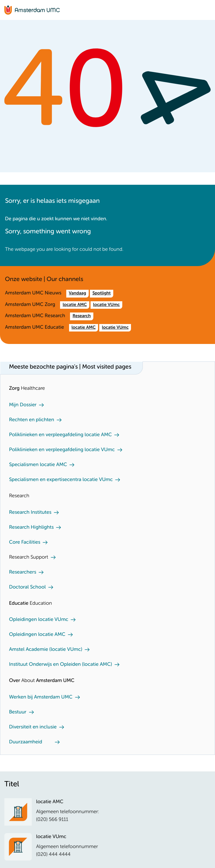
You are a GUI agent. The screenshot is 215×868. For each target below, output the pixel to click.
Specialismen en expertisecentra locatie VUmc (61, 480)
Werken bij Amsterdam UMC (41, 697)
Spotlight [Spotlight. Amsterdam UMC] (102, 293)
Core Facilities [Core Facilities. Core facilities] (25, 542)
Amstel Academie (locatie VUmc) (46, 650)
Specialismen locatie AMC (38, 465)
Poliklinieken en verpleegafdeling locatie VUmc (62, 450)
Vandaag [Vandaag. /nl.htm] (77, 293)
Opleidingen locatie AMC (37, 635)
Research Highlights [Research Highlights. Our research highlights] (31, 527)
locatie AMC (75, 305)
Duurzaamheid (26, 742)
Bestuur (18, 712)
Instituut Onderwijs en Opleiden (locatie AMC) (61, 665)
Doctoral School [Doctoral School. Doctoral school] (27, 587)
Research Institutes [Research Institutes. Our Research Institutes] (30, 513)
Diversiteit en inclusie (33, 727)
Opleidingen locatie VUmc (39, 620)
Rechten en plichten (32, 420)
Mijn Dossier (23, 405)
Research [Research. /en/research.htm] (82, 316)
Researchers (23, 572)
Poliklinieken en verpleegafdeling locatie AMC (60, 435)
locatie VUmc (106, 305)
